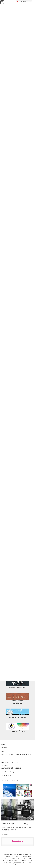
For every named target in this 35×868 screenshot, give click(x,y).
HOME (3, 744)
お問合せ (4, 751)
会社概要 (4, 748)
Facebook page (18, 841)
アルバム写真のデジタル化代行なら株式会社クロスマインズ (18, 861)
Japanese (21, 1)
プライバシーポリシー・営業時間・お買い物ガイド (16, 755)
